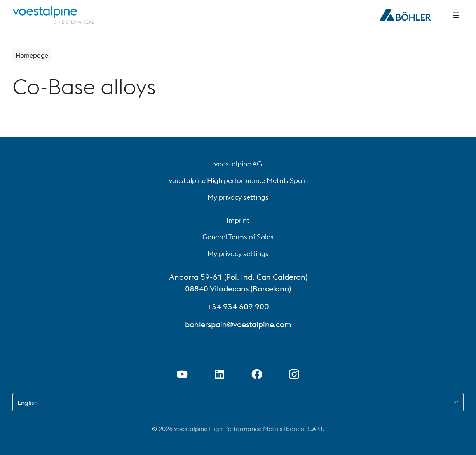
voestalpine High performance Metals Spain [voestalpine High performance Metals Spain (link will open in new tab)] (238, 180)
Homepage (32, 55)
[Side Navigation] (456, 15)
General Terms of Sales (238, 237)
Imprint (238, 220)
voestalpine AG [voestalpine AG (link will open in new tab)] (238, 164)
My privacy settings (238, 197)
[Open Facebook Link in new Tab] (257, 374)
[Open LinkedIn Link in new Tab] (220, 374)
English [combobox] (28, 403)
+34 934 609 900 (238, 306)
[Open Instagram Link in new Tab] (294, 374)
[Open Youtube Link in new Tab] (182, 374)
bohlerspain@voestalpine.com (238, 324)
